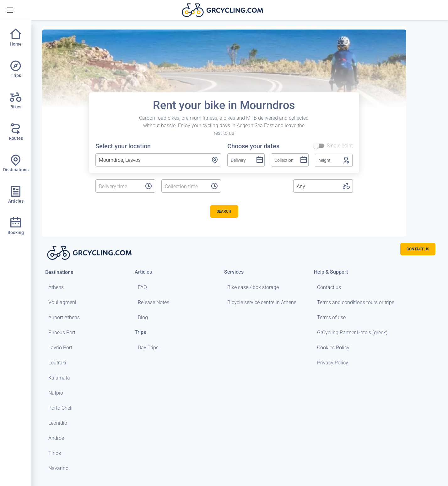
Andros (56, 438)
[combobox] (158, 160)
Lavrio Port (60, 348)
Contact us (329, 287)
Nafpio (56, 393)
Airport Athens (64, 317)
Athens (56, 287)
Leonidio (58, 423)
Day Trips (148, 348)
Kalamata (59, 378)
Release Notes (154, 302)
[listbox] (119, 187)
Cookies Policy (333, 348)
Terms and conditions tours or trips (356, 302)
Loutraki (57, 363)
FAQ (142, 287)
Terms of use (331, 317)
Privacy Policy (333, 363)
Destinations (59, 272)
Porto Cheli (60, 408)
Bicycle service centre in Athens (262, 302)
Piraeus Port (62, 333)
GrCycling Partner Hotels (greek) (352, 333)
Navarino (58, 468)
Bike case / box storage (253, 287)
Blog (143, 317)
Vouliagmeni (62, 302)
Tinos (55, 453)
